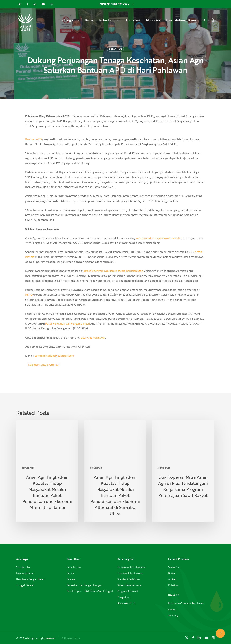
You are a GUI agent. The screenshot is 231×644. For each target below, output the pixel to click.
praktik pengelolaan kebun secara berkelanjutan (114, 271)
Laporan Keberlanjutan (130, 573)
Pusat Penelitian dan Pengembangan (67, 323)
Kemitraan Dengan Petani (31, 579)
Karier (171, 609)
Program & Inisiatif (128, 591)
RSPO (29, 295)
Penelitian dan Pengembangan (84, 585)
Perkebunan (74, 567)
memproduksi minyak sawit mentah (158, 238)
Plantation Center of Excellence (186, 603)
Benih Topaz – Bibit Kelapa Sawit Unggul (90, 591)
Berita (171, 573)
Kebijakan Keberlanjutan (132, 567)
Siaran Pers (115, 49)
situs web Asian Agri (93, 338)
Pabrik (70, 573)
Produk (71, 579)
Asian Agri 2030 (126, 603)
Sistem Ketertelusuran (130, 585)
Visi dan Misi (23, 567)
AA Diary (173, 615)
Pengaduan (124, 597)
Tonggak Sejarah (25, 585)
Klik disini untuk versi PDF (44, 365)
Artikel (172, 579)
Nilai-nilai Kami (25, 573)
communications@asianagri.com (54, 356)
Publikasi (173, 585)
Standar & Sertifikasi (129, 579)
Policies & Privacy (71, 638)
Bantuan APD (33, 139)
